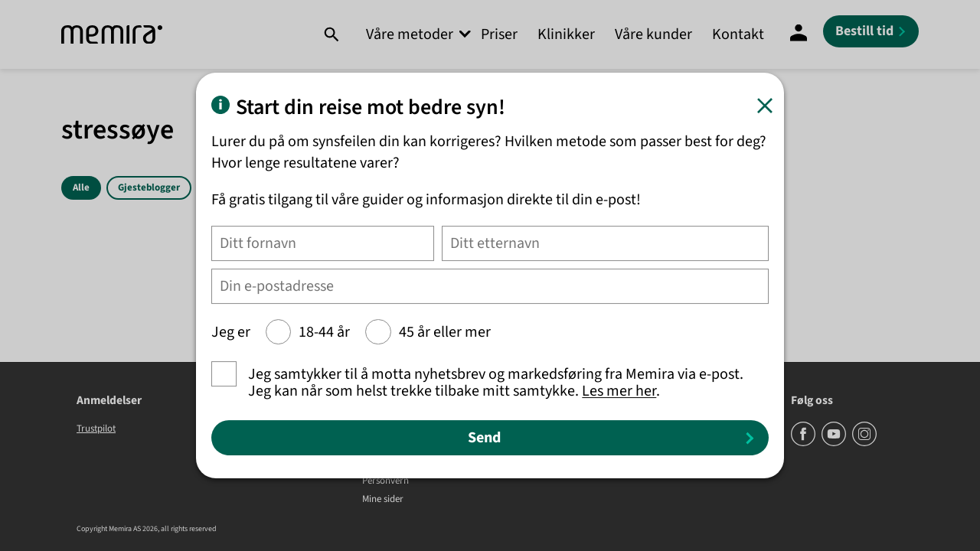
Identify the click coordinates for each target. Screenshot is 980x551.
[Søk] (331, 34)
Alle (81, 187)
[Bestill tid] (871, 31)
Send (484, 438)
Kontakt (738, 34)
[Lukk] (765, 106)
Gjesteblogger (149, 187)
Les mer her (619, 391)
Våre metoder (410, 34)
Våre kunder (653, 34)
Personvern (385, 481)
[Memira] (112, 35)
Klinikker (566, 34)
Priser (499, 34)
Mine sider (383, 500)
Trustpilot (96, 429)
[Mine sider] (799, 34)
